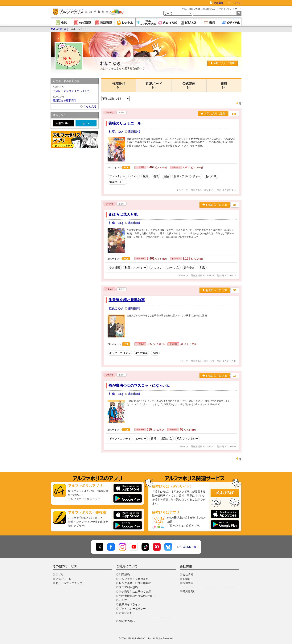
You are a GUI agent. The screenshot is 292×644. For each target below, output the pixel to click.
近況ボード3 (154, 86)
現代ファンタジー (188, 439)
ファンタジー (117, 176)
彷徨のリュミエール (125, 123)
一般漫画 (140, 167)
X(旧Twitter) (63, 123)
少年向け (109, 112)
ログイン (237, 3)
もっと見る (90, 106)
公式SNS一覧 (188, 547)
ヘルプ (123, 600)
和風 (202, 268)
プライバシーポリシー (132, 609)
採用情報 (188, 583)
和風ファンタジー (135, 268)
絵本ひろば (225, 493)
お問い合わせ (127, 613)
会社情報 (188, 574)
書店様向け (189, 591)
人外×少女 (173, 268)
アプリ (60, 574)
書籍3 (224, 86)
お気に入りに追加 (222, 63)
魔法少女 (167, 439)
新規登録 (219, 3)
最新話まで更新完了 (75, 98)
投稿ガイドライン (130, 604)
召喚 (156, 176)
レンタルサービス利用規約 (135, 583)
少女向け (109, 204)
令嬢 (155, 353)
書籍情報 (134, 132)
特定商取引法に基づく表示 (135, 592)
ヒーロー (141, 439)
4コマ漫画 (142, 353)
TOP (53, 29)
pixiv (86, 123)
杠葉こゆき (63, 29)
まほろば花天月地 (123, 215)
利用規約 (124, 574)
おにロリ (211, 176)
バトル (134, 176)
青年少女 (189, 268)
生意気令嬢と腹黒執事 (127, 300)
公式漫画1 (189, 86)
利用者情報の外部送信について (138, 596)
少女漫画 (115, 268)
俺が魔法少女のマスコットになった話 (139, 386)
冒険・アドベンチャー (187, 176)
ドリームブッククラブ (69, 583)
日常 (154, 439)
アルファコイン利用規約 (134, 579)
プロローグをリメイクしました (75, 89)
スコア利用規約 (128, 587)
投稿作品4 (119, 86)
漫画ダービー (117, 182)
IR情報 (187, 579)
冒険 (166, 176)
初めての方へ (127, 621)
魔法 (146, 176)
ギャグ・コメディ (120, 353)
